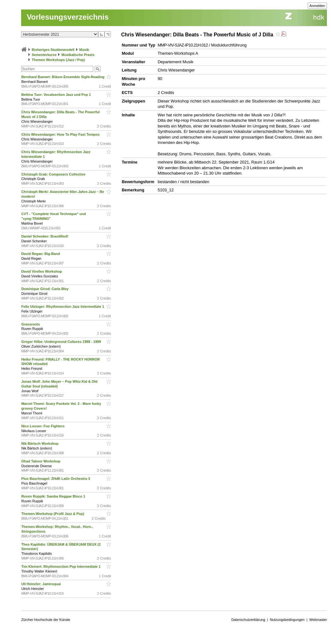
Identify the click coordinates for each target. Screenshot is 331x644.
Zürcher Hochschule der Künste (46, 620)
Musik (84, 50)
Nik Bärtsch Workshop (40, 443)
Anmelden (317, 6)
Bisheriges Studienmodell (53, 50)
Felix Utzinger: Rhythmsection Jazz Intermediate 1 (63, 307)
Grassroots (31, 324)
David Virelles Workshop (42, 271)
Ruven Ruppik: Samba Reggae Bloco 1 (54, 496)
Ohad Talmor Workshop (41, 461)
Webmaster (318, 620)
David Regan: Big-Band (41, 254)
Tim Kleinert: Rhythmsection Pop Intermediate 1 (61, 567)
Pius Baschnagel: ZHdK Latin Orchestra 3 (56, 479)
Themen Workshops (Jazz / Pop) (58, 60)
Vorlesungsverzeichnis (68, 17)
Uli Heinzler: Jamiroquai (41, 584)
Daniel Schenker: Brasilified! (45, 236)
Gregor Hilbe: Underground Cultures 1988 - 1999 (62, 342)
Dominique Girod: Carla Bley (45, 289)
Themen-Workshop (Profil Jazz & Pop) (54, 514)
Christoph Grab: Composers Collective (54, 174)
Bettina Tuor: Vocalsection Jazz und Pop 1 (56, 95)
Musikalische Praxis (78, 55)
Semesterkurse (44, 55)
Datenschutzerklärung (248, 620)
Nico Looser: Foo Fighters (43, 426)
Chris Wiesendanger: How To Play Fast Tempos (61, 134)
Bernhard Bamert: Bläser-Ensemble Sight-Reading (63, 77)
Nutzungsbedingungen (287, 620)
